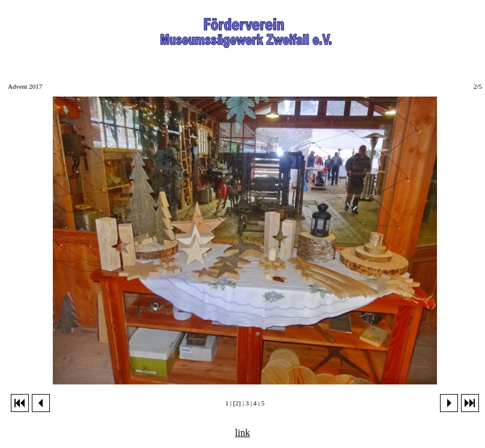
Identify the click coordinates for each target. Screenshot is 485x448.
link (243, 433)
